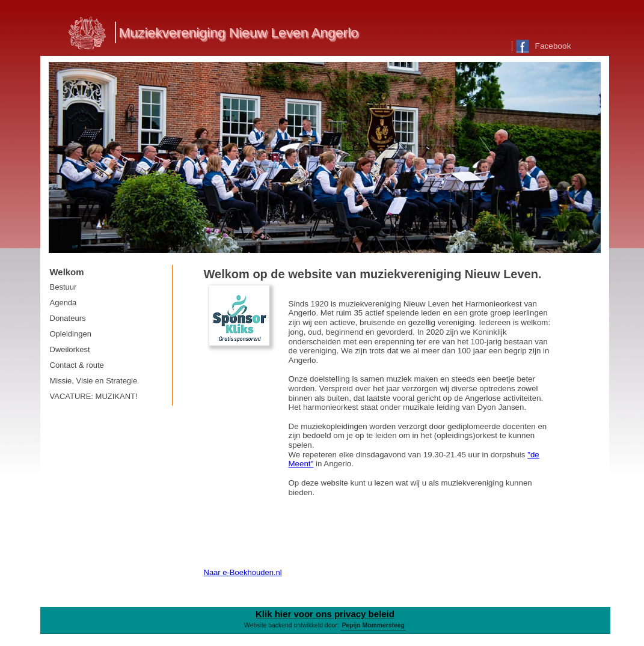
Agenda (63, 303)
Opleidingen (71, 334)
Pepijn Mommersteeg (373, 625)
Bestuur (63, 287)
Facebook (543, 46)
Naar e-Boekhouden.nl (243, 572)
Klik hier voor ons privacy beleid (325, 614)
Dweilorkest (70, 349)
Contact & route (77, 365)
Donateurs (68, 318)
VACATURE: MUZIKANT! (94, 396)
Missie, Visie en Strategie (94, 381)
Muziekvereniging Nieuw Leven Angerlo (239, 32)
